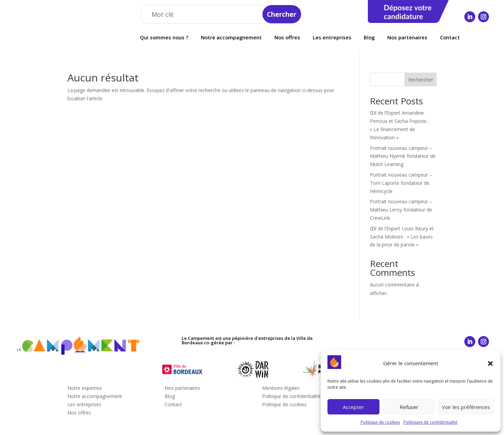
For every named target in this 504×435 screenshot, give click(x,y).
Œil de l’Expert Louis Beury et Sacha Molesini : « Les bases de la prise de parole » (402, 237)
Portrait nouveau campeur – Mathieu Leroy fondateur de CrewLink (401, 210)
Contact (450, 38)
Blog (369, 38)
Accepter (353, 407)
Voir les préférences (466, 407)
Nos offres (287, 38)
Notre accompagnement (231, 38)
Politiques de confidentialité (430, 422)
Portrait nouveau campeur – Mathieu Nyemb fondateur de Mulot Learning (403, 156)
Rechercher (421, 80)
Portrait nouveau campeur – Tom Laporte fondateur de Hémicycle (401, 183)
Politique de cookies (380, 422)
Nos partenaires (407, 38)
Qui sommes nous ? (164, 38)
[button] (490, 363)
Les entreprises (332, 38)
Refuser (409, 407)
